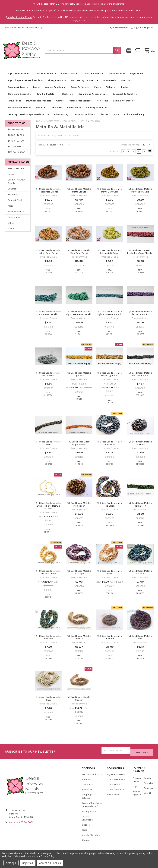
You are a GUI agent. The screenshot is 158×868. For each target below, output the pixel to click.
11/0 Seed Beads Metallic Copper (79, 702)
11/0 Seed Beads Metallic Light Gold (79, 378)
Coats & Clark (15, 204)
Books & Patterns (80, 91)
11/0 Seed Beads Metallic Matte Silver (48, 378)
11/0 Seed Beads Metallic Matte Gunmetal (140, 378)
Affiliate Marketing (134, 118)
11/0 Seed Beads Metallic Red (140, 641)
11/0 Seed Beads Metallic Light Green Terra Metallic (79, 317)
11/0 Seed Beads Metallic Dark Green (140, 508)
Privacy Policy (61, 118)
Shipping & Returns (97, 111)
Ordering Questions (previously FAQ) (28, 118)
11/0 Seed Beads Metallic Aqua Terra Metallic (48, 317)
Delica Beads (117, 77)
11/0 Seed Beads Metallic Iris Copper (79, 508)
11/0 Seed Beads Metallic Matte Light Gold (110, 378)
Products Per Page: (131, 148)
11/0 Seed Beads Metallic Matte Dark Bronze (48, 194)
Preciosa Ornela (16, 172)
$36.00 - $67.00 (16, 139)
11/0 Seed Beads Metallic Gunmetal (110, 447)
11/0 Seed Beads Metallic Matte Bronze (79, 194)
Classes (104, 118)
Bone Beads (110, 84)
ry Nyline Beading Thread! (20, 17)
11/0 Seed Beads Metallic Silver (48, 702)
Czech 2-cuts (70, 77)
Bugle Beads (137, 77)
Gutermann (14, 221)
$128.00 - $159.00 (16, 156)
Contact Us (56, 111)
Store (116, 118)
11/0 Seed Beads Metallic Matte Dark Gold (110, 194)
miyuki (11, 178)
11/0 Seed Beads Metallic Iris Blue (140, 576)
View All (11, 232)
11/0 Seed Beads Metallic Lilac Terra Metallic (140, 317)
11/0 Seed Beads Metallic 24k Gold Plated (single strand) (48, 509)
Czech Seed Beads (45, 77)
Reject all (28, 863)
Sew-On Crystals (47, 97)
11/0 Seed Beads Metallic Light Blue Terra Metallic (110, 317)
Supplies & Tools (18, 91)
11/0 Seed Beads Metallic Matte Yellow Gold (140, 194)
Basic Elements (16, 215)
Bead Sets (126, 84)
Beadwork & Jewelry (125, 97)
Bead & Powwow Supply (16, 185)
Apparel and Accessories (93, 97)
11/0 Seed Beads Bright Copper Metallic (79, 447)
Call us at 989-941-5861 (21, 824)
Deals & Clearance (124, 104)
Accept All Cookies (50, 863)
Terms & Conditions (84, 118)
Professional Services (80, 104)
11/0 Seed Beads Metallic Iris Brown (140, 447)
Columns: (115, 155)
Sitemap (86, 842)
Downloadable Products (39, 104)
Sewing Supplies (55, 91)
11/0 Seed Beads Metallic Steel (48, 447)
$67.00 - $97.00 (16, 144)
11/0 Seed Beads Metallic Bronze (79, 641)
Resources (74, 111)
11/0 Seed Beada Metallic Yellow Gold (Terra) (48, 255)
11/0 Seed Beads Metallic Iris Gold (110, 641)
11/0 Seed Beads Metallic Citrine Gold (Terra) (110, 255)
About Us (41, 111)
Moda (11, 209)
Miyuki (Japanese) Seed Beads (25, 84)
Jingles (125, 91)
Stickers (68, 97)
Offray (11, 226)
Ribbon (111, 91)
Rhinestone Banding (20, 97)
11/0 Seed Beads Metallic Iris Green (48, 641)
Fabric (98, 91)
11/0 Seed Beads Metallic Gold (110, 576)
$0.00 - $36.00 (15, 133)
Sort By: (41, 148)
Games (60, 104)
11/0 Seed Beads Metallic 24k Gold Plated (48, 576)
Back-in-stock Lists (19, 111)
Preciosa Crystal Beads (85, 84)
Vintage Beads (57, 84)
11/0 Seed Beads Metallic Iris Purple (79, 576)
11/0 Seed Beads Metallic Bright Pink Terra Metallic (140, 255)
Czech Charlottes (93, 77)
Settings (11, 863)
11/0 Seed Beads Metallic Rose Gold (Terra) (79, 255)
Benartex (12, 192)
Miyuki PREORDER (18, 77)
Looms (37, 91)
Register (148, 27)
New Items (102, 104)
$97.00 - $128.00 (16, 150)
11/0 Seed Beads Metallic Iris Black (110, 508)
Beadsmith (13, 198)
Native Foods (14, 104)
